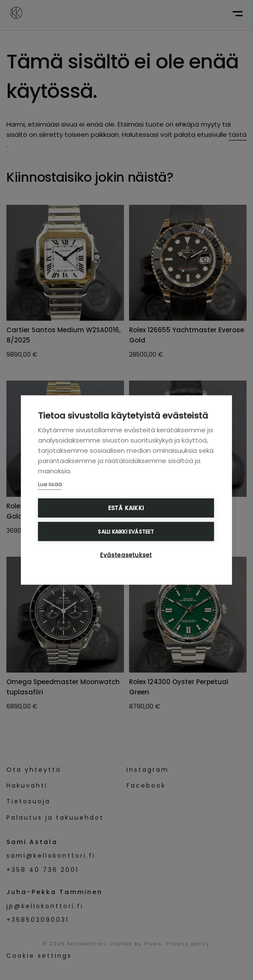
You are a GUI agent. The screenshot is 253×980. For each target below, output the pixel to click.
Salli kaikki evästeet (126, 531)
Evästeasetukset (126, 555)
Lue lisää (50, 484)
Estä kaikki (126, 508)
